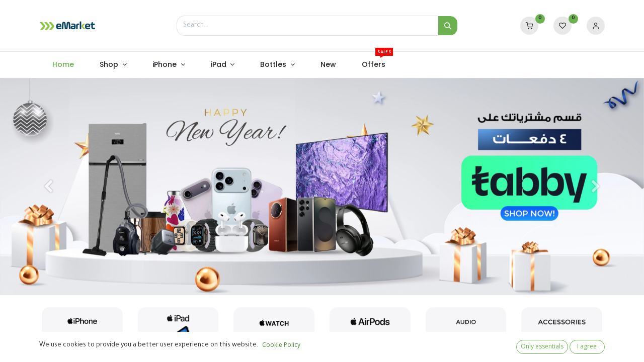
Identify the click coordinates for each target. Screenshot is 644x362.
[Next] (596, 187)
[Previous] (48, 187)
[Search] (448, 26)
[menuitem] (63, 65)
